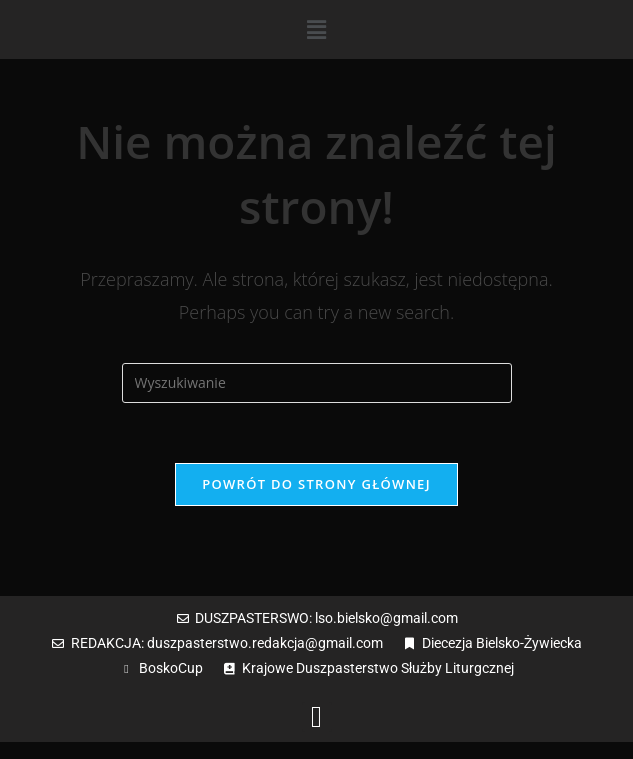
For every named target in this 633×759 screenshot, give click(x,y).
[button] (316, 29)
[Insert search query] (317, 383)
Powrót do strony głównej (316, 484)
